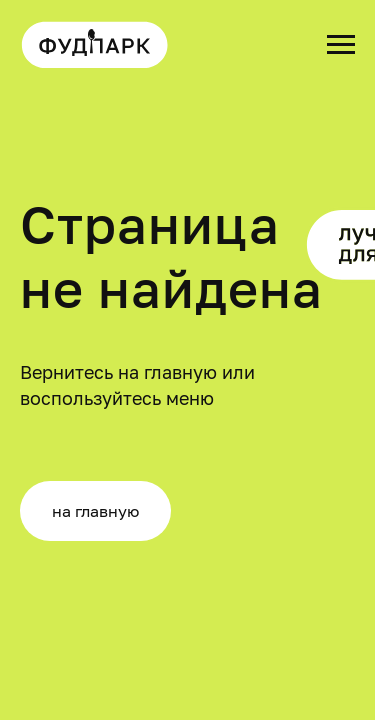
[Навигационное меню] (341, 45)
